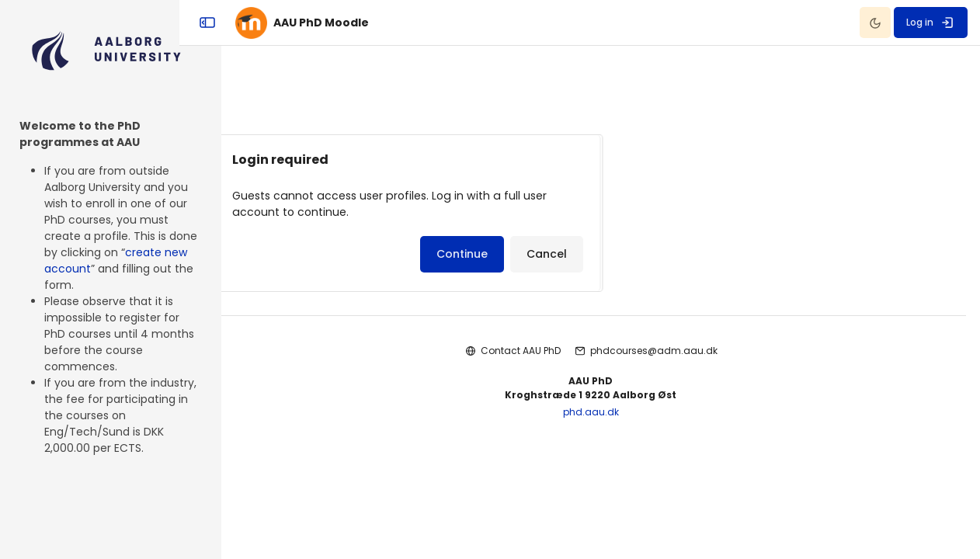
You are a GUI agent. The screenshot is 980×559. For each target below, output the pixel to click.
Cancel (615, 261)
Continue (530, 261)
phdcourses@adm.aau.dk (664, 358)
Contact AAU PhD (531, 358)
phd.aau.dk (601, 419)
